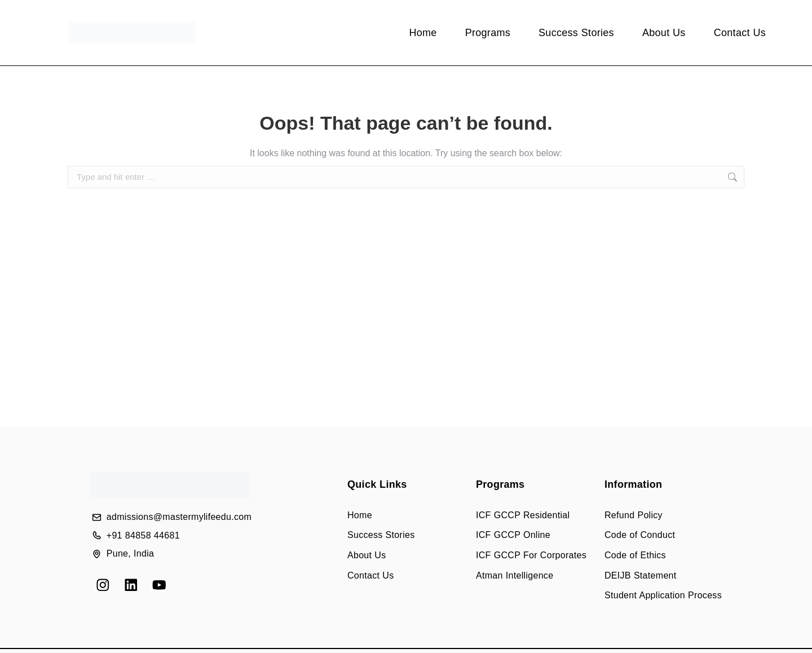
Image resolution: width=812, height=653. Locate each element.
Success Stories (576, 33)
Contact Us (740, 33)
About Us (664, 33)
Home (423, 33)
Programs (488, 33)
